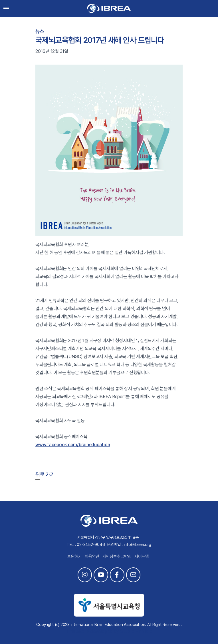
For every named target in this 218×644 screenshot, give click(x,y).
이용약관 (92, 557)
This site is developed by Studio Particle (109, 631)
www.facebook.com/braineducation (73, 445)
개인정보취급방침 (117, 557)
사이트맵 (142, 557)
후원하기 (75, 557)
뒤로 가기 (45, 474)
